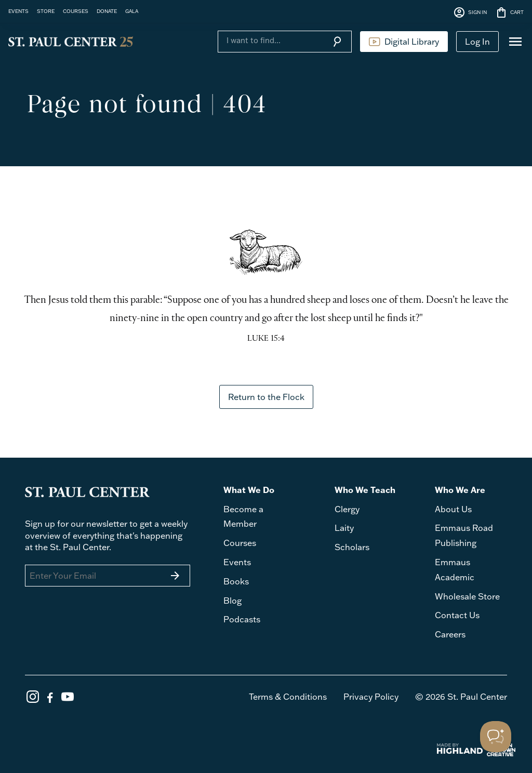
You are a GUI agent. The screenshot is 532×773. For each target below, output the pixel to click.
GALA (132, 11)
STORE (46, 11)
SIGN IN (470, 12)
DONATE (107, 11)
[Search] (270, 41)
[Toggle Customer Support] (496, 737)
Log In (477, 42)
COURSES (76, 11)
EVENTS (18, 11)
